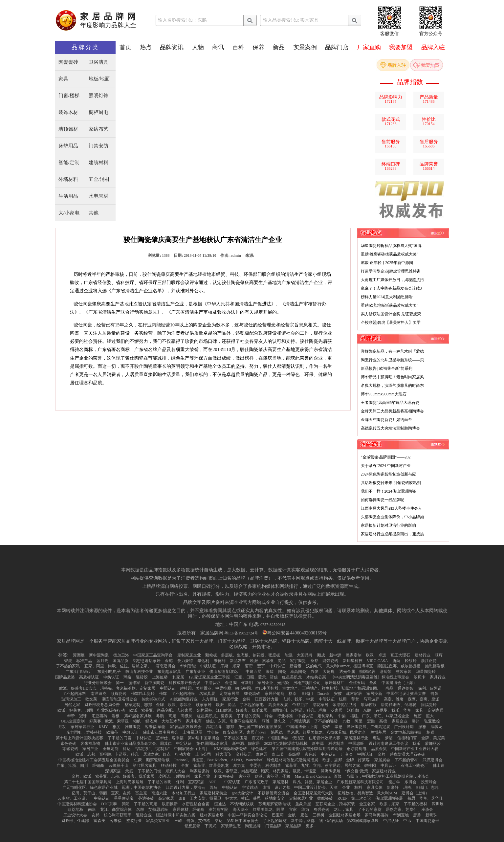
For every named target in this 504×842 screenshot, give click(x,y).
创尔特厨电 (357, 749)
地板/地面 (99, 79)
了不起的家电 (252, 705)
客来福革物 (90, 743)
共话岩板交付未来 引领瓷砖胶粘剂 (391, 483)
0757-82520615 (273, 625)
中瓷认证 (102, 798)
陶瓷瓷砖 (68, 62)
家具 (63, 79)
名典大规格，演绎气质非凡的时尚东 (392, 386)
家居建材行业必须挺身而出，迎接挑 (392, 534)
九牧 (346, 721)
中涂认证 (329, 754)
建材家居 (354, 694)
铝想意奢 (192, 826)
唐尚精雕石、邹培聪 (399, 705)
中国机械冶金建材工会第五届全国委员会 (94, 760)
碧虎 (68, 661)
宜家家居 (196, 782)
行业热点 (371, 233)
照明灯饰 (99, 96)
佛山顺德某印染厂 (225, 672)
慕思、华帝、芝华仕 (425, 798)
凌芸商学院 (218, 809)
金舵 (169, 661)
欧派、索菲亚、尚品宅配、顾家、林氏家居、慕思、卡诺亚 (265, 771)
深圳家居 (113, 771)
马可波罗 (371, 699)
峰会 (269, 716)
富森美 (99, 821)
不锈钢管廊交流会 (274, 793)
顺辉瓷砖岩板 (158, 760)
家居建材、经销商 (188, 809)
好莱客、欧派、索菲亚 (109, 721)
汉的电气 (314, 666)
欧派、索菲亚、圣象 (273, 776)
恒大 (430, 716)
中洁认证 (212, 683)
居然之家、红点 (157, 754)
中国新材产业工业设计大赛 (415, 749)
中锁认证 (230, 787)
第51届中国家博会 (243, 821)
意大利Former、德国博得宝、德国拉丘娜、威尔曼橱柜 (373, 666)
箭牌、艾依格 (198, 821)
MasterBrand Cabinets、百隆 (318, 776)
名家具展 (207, 694)
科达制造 (336, 743)
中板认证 (208, 666)
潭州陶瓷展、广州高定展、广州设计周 (380, 727)
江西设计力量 (267, 699)
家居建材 (280, 782)
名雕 (140, 809)
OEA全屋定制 (73, 721)
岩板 (116, 716)
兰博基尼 (378, 732)
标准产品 (84, 661)
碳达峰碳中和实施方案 (176, 815)
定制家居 (436, 710)
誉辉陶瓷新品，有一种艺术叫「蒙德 (392, 351)
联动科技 (169, 765)
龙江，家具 (343, 809)
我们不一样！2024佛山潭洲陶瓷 (388, 491)
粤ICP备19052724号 (241, 633)
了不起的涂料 (74, 694)
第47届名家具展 (138, 716)
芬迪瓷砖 (146, 798)
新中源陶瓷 (99, 655)
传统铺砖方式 (153, 699)
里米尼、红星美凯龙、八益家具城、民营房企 (326, 732)
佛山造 (439, 765)
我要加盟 (401, 47)
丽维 (266, 721)
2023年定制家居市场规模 (286, 743)
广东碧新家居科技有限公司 (360, 782)
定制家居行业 (301, 798)
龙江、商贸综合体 (116, 809)
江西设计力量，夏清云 (186, 787)
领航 (137, 721)
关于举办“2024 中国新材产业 (386, 466)
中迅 (407, 821)
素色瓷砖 (68, 743)
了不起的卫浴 (236, 738)
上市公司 (203, 754)
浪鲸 (270, 672)
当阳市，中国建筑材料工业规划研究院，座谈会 (388, 776)
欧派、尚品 (226, 705)
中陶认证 (365, 754)
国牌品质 (121, 661)
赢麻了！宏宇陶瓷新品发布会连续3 (391, 288)
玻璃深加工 (71, 699)
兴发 (315, 672)
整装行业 (134, 821)
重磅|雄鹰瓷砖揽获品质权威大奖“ (390, 254)
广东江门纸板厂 (79, 672)
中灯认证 (277, 666)
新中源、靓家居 (246, 743)
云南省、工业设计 (74, 798)
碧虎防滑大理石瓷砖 (407, 754)
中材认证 (143, 738)
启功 (62, 727)
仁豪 (138, 760)
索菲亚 (245, 776)
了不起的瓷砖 (326, 721)
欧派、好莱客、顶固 (75, 710)
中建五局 (253, 672)
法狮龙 (436, 727)
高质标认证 (89, 677)
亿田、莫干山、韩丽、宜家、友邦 (101, 793)
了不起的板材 (415, 804)
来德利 (220, 661)
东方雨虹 (210, 699)
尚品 (389, 688)
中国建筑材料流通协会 (77, 804)
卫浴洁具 (99, 62)
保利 (180, 782)
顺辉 (439, 655)
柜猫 (430, 732)
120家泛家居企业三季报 (209, 677)
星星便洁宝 (124, 798)
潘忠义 (280, 721)
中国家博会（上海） (192, 749)
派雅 (422, 727)
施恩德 (277, 732)
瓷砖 (326, 727)
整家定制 (354, 655)
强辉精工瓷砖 (143, 694)
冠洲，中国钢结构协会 (142, 787)
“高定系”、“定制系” (153, 749)
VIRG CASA (377, 661)
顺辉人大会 (175, 771)
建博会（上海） (415, 793)
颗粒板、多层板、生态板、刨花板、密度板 (243, 655)
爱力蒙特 (185, 661)
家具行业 (438, 677)
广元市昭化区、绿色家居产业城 (90, 787)
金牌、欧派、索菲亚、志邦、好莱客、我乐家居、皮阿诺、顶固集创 (131, 776)
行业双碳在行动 (111, 710)
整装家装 (404, 672)
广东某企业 (195, 672)
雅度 (116, 727)
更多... (311, 826)
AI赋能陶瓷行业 (184, 699)
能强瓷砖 (330, 661)
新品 (279, 47)
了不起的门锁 (149, 771)
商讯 (218, 47)
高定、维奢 (394, 699)
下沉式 (210, 826)
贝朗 (125, 804)
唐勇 (417, 815)
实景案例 (305, 47)
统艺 (418, 716)
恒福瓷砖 (429, 705)
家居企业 (400, 721)
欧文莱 (91, 699)
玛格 (127, 677)
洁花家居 (320, 705)
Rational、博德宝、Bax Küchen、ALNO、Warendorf (219, 760)
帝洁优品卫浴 (344, 705)
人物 (198, 47)
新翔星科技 (353, 661)
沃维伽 (353, 710)
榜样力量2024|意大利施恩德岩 (387, 297)
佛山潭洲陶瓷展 (389, 798)
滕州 (416, 721)
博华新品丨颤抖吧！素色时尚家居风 (392, 377)
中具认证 (388, 765)
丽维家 (134, 683)
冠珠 (83, 716)
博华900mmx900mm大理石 (384, 394)
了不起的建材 (275, 821)
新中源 (335, 655)
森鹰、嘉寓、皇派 (424, 699)
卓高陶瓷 (298, 672)
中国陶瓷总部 (427, 821)
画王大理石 (400, 655)
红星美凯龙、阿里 (269, 809)
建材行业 (423, 655)
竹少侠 (213, 732)
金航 (292, 815)
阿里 (359, 721)
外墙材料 (68, 179)
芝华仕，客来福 (170, 738)
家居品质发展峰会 (186, 727)
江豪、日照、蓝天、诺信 (256, 677)
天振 (129, 771)
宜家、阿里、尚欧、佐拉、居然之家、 (118, 666)
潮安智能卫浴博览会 (120, 699)
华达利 (203, 661)
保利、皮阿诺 (430, 688)
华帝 (71, 716)
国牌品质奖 (65, 677)
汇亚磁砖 (99, 716)
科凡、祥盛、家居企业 (313, 782)
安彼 (338, 694)
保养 (258, 47)
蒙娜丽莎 (433, 743)
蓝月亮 (102, 661)
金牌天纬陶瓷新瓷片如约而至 (386, 420)
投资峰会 (429, 782)
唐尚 (396, 661)
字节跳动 (250, 787)
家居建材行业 (356, 738)
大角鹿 (329, 672)
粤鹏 (160, 716)
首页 (125, 47)
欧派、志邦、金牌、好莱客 (346, 760)
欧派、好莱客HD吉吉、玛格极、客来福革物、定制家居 (107, 688)
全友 (185, 765)
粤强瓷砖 (321, 809)
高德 (383, 721)
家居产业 (90, 749)
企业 (346, 787)
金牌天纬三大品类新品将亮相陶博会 (392, 411)
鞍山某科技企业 (139, 672)
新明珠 (431, 815)
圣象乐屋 (303, 804)
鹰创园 (262, 754)
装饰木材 (68, 112)
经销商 (98, 765)
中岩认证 (305, 716)
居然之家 (72, 705)
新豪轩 (393, 787)
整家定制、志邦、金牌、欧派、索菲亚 (158, 705)
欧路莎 (112, 732)
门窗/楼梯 (69, 96)
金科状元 (244, 754)
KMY (103, 727)
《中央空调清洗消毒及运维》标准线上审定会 (370, 677)
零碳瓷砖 (70, 749)
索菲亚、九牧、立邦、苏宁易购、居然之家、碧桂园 (331, 765)
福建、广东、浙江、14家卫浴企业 (380, 716)
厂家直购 (369, 47)
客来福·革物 (155, 727)
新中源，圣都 (303, 821)
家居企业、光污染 (273, 683)
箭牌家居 (367, 672)
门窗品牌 (273, 826)
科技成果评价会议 (185, 683)
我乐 (416, 743)
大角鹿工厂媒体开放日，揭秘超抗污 (392, 280)
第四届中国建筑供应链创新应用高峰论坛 (307, 749)
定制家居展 (230, 694)
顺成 (321, 655)
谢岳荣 (385, 672)
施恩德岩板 (435, 666)
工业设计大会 (75, 815)
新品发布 (238, 661)
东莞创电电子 (109, 672)
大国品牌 (305, 655)
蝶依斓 (151, 721)
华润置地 (401, 815)
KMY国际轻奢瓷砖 (230, 749)
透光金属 (347, 672)
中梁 (342, 716)
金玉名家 (367, 804)
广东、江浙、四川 (72, 765)
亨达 (219, 821)
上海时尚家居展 (130, 782)
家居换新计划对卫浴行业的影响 (388, 525)
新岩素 (296, 666)
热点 (146, 47)
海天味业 (241, 809)
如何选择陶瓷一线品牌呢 (383, 500)
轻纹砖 (411, 661)
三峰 (178, 821)
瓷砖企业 (144, 815)
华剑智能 (188, 666)
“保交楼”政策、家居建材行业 (370, 771)
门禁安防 (99, 146)
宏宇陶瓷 (298, 661)
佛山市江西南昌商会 (161, 732)
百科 (238, 47)
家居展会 (382, 760)
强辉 (163, 694)
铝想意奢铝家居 (147, 661)
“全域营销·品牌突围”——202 (386, 457)
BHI (182, 798)
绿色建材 (259, 749)
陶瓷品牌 (253, 826)
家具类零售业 (158, 821)
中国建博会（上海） (399, 683)
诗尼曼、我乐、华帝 (393, 710)
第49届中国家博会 (204, 738)
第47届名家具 (144, 765)
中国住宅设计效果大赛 (406, 694)
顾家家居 (204, 705)
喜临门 (307, 694)
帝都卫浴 (300, 705)
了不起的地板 (183, 694)
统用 (343, 699)
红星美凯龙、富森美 (215, 716)
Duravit (323, 694)
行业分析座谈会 (98, 683)
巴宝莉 (278, 815)
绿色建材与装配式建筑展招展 (293, 760)
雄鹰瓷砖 (325, 798)
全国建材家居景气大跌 (313, 793)
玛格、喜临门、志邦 (421, 787)
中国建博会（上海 (302, 727)
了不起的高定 (145, 804)
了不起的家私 (68, 666)
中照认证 (168, 688)
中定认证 (184, 743)
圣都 (314, 661)
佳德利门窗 (407, 738)
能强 (289, 655)
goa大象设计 (242, 793)
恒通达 (220, 804)
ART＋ (214, 782)
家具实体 (375, 787)
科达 (127, 749)
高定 (172, 716)
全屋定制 (111, 749)
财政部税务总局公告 (102, 705)
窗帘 (249, 666)
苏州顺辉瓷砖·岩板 (275, 804)
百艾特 (258, 738)
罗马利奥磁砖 (377, 815)
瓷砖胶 (142, 677)
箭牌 (434, 694)
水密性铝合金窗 (196, 804)
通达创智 (405, 688)
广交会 (347, 754)
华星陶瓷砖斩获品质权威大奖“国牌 (391, 246)
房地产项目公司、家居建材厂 (319, 683)
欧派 (370, 655)
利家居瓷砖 (200, 771)
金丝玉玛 (357, 683)
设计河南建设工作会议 (388, 743)
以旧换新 (170, 804)
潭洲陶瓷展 (331, 771)
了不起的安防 (249, 716)
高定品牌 (214, 727)
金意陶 (231, 683)
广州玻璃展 (300, 721)
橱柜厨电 (99, 112)
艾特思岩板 (158, 809)
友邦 (96, 815)
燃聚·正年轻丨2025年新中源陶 (387, 263)
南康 (92, 809)
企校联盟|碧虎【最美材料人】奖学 (391, 322)
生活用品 (68, 196)
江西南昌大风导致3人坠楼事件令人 (391, 508)
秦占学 (394, 782)
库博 (266, 787)
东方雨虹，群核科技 (84, 732)
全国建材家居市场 (345, 815)
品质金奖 (379, 749)
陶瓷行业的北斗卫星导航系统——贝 (392, 360)
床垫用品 (68, 146)
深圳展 (438, 804)
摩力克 (239, 765)
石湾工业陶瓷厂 (414, 765)
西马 (213, 787)
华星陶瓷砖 (426, 672)
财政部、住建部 (75, 821)
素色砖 (311, 754)
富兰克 (141, 793)
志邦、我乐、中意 (298, 699)
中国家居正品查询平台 (153, 655)
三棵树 (318, 815)
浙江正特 (429, 661)
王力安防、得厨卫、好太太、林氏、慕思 (225, 798)
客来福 (116, 821)
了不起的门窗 (120, 738)
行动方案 (183, 754)
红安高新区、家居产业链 (245, 732)
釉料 (358, 787)
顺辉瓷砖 (119, 694)
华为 (305, 809)
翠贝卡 (420, 677)
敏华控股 (369, 705)
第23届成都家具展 (363, 821)
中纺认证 (111, 677)
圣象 (373, 683)
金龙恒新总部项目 (406, 732)
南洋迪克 (99, 694)
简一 (120, 683)
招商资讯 (371, 444)
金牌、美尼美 (433, 738)
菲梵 (355, 699)
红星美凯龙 (292, 677)
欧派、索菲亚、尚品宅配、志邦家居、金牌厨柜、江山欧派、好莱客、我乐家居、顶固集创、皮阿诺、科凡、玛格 (228, 710)
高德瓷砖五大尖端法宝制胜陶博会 (390, 428)
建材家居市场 (212, 815)
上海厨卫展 (192, 732)
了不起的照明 (160, 782)
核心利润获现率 (118, 815)
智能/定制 (69, 163)
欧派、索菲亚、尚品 (268, 661)
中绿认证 (130, 732)
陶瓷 (282, 672)
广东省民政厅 (256, 782)
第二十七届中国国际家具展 (88, 782)
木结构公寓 (316, 677)
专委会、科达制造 (265, 765)
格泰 (293, 694)
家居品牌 (293, 826)
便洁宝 (298, 738)
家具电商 (194, 721)
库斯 (224, 666)
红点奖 (278, 754)
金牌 (382, 754)
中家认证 (232, 782)
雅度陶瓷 (133, 727)
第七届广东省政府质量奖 (260, 727)
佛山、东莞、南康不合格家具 (231, 721)
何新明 (247, 683)
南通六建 (159, 793)
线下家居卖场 (331, 821)
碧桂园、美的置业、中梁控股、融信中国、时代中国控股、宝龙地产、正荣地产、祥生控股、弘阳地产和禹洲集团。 (280, 688)
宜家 (293, 809)
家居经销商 (274, 694)
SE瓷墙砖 (252, 694)
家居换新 (374, 694)
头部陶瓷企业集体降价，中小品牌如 (392, 517)
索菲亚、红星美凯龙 (211, 765)
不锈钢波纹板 (242, 804)
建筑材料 (99, 163)
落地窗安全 (275, 798)
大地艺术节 (171, 721)
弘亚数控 (432, 721)
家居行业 (230, 699)
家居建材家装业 (213, 793)
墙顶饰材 (68, 129)
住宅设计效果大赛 (324, 738)
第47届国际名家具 (212, 743)
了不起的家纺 (370, 809)
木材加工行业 (184, 793)
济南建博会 (165, 666)
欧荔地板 (76, 809)
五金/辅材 (99, 179)
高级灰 (186, 716)
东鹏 (367, 710)
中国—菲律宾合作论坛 (248, 815)
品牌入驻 (433, 47)
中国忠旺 (356, 743)
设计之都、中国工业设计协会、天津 (306, 787)
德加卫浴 (121, 655)
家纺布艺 (99, 129)
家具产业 (202, 776)
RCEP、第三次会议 (354, 798)
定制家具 (325, 716)
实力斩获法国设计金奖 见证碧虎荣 (391, 314)
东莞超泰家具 (169, 672)
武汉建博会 (432, 760)
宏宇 (261, 666)
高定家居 (166, 798)
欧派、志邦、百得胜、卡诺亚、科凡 (107, 754)
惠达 (377, 738)
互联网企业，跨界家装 (335, 804)
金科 (246, 699)
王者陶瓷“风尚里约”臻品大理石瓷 (390, 403)
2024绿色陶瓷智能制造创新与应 (388, 474)
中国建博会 (278, 738)
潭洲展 (79, 655)
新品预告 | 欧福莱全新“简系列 (387, 368)
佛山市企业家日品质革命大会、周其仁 (138, 743)
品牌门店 (337, 47)
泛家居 (337, 710)
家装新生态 (231, 826)
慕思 (339, 727)
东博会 (410, 782)
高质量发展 (278, 705)
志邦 (230, 727)
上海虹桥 (160, 677)
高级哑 (294, 754)
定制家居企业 (189, 655)
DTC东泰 (109, 804)
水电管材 (99, 196)
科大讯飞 (223, 754)
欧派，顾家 (389, 804)
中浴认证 (391, 821)
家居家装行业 (82, 727)
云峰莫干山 (119, 765)
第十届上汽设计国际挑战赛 (79, 738)
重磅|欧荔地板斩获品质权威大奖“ (390, 305)
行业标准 (285, 716)
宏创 (304, 815)
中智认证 (327, 699)
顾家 (236, 666)
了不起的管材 (406, 760)
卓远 (382, 655)
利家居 (178, 677)
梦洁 (389, 738)
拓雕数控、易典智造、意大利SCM (367, 793)
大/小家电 (69, 213)
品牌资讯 (172, 47)
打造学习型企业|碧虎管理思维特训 (391, 271)
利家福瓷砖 (224, 776)
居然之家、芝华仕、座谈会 (409, 809)
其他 (94, 213)
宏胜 (371, 721)
